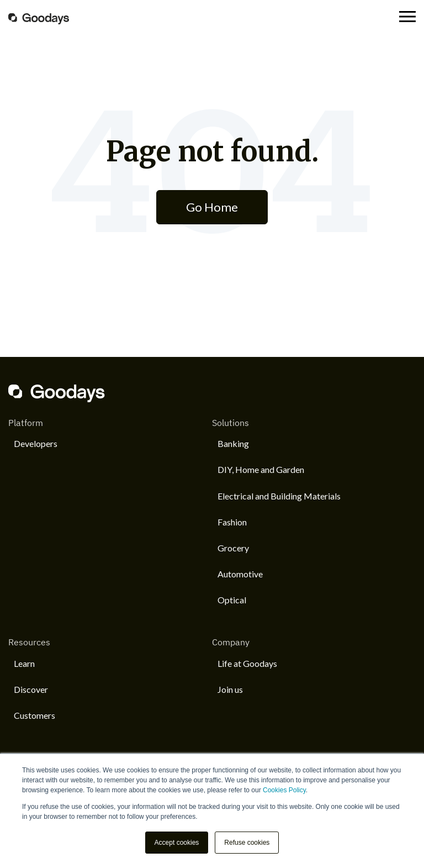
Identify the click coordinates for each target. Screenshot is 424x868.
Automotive (240, 574)
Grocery (233, 548)
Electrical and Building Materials (279, 496)
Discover (31, 689)
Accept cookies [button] (177, 843)
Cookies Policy (284, 790)
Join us (230, 689)
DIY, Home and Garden (261, 469)
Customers (35, 715)
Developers (36, 443)
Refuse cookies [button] (247, 843)
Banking (233, 443)
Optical (232, 600)
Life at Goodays (247, 663)
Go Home (212, 207)
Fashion (232, 522)
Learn (24, 663)
